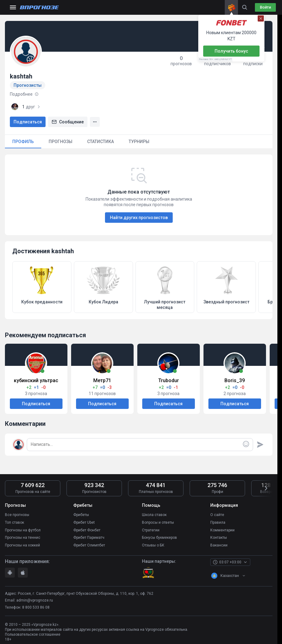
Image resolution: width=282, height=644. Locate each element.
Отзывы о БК (153, 542)
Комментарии (222, 528)
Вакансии (219, 542)
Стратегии (151, 528)
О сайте (217, 514)
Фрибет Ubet (84, 521)
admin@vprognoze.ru (35, 596)
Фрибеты (81, 514)
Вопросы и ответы (158, 521)
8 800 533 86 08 (36, 603)
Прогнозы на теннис (23, 535)
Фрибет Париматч (89, 535)
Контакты (219, 535)
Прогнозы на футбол (23, 528)
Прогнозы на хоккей (22, 542)
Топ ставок (14, 521)
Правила (218, 521)
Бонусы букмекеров (159, 535)
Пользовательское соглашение (33, 630)
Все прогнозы (17, 514)
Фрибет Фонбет (87, 528)
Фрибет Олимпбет (89, 542)
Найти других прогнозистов (139, 218)
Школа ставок (154, 514)
